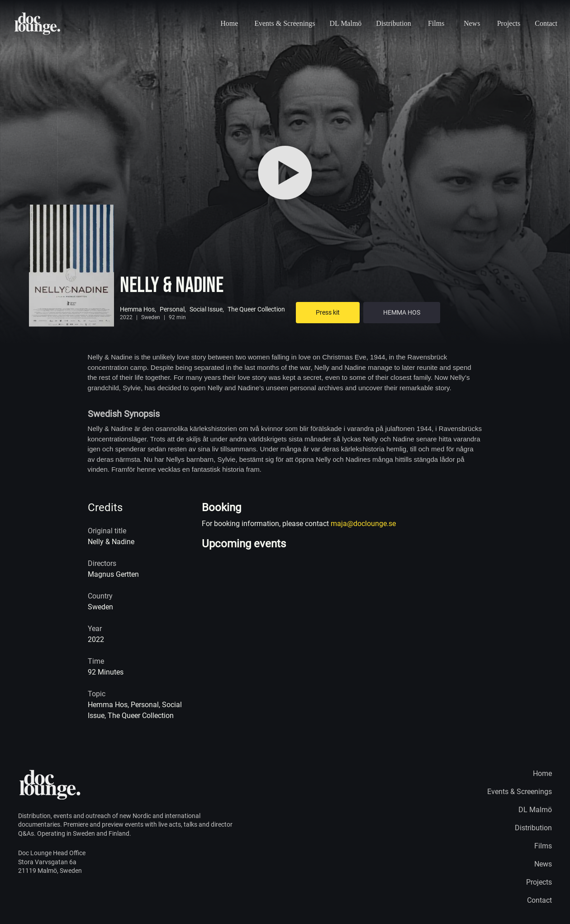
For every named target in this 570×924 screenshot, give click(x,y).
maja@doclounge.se (363, 524)
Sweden (151, 317)
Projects (509, 23)
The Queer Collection (256, 309)
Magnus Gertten (113, 574)
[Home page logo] (38, 24)
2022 (126, 317)
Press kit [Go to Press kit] (328, 312)
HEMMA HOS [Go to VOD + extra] (402, 312)
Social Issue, (207, 309)
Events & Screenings (285, 23)
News (472, 23)
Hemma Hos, (138, 309)
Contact (546, 23)
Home (229, 23)
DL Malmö (345, 23)
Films (436, 23)
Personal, (173, 309)
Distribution (393, 23)
